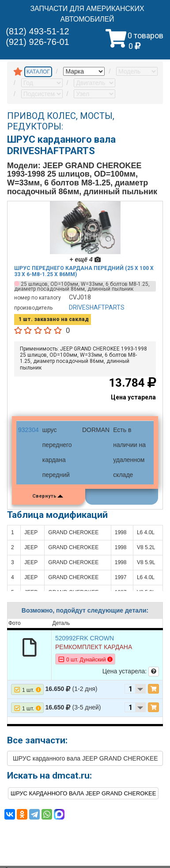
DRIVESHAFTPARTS (97, 307)
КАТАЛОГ (38, 72)
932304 (28, 430)
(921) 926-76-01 (37, 42)
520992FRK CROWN (85, 638)
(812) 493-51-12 (37, 31)
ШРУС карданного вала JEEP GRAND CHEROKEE (85, 758)
